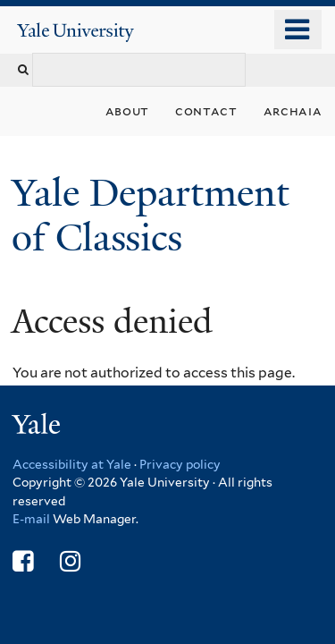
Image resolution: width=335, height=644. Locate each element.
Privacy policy (180, 464)
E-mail (31, 519)
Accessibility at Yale (72, 464)
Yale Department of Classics (151, 215)
